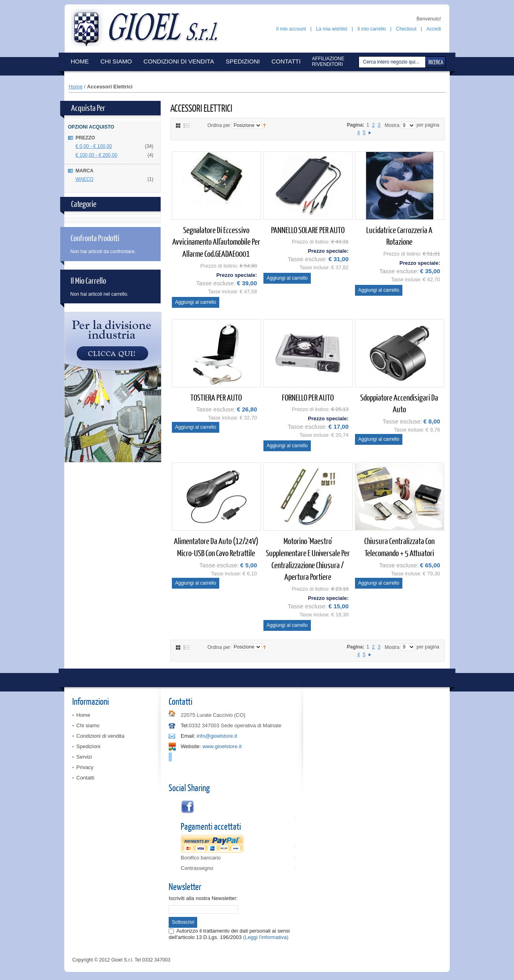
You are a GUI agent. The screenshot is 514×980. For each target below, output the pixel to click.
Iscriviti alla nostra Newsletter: (203, 898)
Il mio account (291, 29)
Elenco (187, 126)
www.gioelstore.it (222, 746)
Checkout (406, 29)
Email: (188, 736)
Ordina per (219, 125)
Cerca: (360, 62)
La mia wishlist (332, 29)
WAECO (85, 179)
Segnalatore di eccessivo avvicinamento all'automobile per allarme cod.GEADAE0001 (216, 241)
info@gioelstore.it (217, 736)
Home (76, 87)
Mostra (392, 125)
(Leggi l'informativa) (266, 937)
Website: (191, 746)
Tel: (185, 725)
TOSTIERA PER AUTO (216, 397)
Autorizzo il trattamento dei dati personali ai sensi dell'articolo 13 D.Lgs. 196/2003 (229, 934)
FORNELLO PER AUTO (308, 397)
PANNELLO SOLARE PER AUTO (308, 230)
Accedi (434, 29)
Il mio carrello (372, 29)
